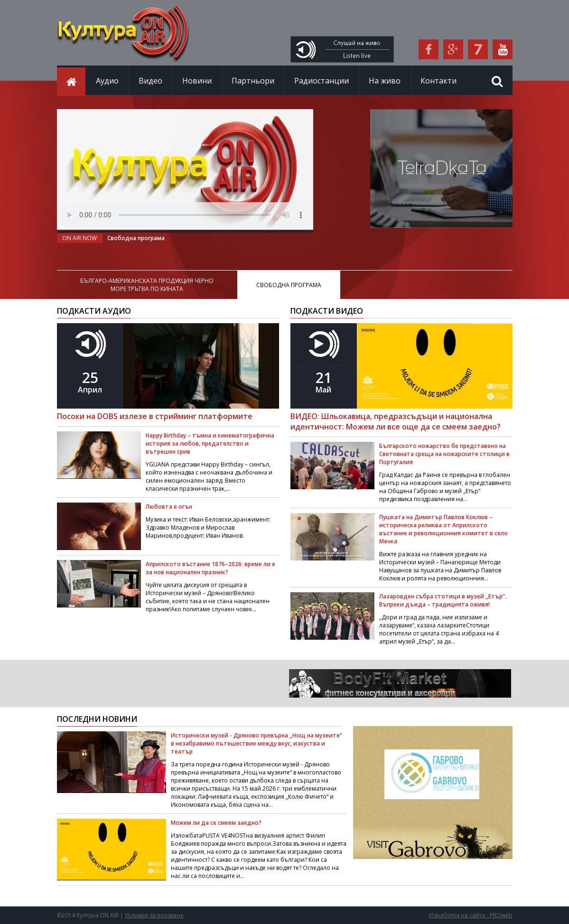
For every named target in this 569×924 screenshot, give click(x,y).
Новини (197, 81)
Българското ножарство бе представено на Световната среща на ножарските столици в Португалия (444, 454)
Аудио (107, 81)
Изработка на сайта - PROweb (471, 915)
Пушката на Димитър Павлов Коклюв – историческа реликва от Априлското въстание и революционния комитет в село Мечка (443, 529)
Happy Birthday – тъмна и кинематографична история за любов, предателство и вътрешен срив (210, 443)
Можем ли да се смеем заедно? (216, 823)
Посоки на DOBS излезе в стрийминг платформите (155, 416)
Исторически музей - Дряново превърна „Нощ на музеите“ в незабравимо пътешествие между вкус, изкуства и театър (257, 743)
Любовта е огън (169, 507)
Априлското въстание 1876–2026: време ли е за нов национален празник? (210, 568)
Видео (150, 81)
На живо (385, 81)
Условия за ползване (154, 915)
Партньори (253, 81)
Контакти (438, 81)
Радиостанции (322, 81)
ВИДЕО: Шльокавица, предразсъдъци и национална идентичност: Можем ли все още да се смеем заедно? (396, 421)
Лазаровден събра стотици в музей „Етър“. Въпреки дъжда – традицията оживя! (443, 600)
